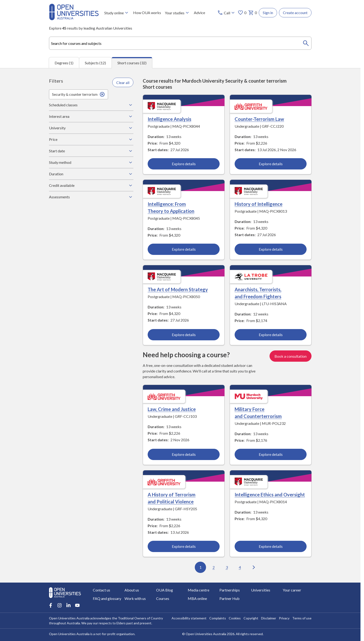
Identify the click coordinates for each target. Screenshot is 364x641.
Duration (91, 174)
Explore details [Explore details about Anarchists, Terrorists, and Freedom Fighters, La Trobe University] (270, 335)
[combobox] (180, 43)
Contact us (101, 590)
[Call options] (227, 13)
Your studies (177, 13)
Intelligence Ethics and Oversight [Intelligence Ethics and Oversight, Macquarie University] (270, 495)
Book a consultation (291, 356)
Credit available (91, 185)
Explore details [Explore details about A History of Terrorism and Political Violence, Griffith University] (184, 547)
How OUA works (147, 13)
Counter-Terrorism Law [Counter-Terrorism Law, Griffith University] (259, 119)
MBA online (197, 598)
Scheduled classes (91, 105)
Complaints (218, 618)
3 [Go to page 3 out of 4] (227, 567)
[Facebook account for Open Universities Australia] (51, 605)
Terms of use (302, 618)
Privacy (284, 618)
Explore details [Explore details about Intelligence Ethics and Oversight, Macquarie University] (270, 547)
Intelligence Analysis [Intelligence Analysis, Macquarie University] (169, 119)
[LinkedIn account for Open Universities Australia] (68, 605)
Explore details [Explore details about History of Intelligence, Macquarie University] (270, 249)
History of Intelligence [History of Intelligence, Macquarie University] (259, 204)
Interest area (91, 116)
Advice (199, 13)
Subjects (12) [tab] (95, 63)
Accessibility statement (189, 618)
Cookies (235, 618)
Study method (91, 162)
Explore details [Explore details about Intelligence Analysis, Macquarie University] (184, 164)
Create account (295, 13)
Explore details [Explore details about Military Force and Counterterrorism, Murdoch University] (270, 455)
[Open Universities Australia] (74, 19)
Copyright (251, 618)
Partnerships (230, 590)
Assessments (91, 197)
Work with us (135, 598)
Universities (261, 590)
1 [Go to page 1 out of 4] (201, 567)
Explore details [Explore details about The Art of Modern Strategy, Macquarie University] (184, 335)
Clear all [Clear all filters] (123, 83)
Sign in (268, 13)
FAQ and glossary (107, 598)
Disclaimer (269, 618)
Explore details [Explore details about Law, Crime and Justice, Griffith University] (184, 455)
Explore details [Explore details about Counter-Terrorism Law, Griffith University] (270, 164)
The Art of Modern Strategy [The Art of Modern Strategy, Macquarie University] (178, 290)
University (91, 128)
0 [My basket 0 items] (253, 13)
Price (91, 139)
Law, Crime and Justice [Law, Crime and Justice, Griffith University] (172, 409)
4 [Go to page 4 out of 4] (240, 567)
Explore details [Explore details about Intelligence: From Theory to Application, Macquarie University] (184, 249)
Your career (292, 590)
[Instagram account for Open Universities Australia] (60, 605)
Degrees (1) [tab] (64, 63)
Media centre (199, 590)
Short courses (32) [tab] (132, 63)
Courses (163, 598)
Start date (91, 151)
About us (132, 590)
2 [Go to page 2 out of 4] (214, 567)
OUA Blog (165, 590)
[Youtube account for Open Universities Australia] (77, 605)
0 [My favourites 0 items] (242, 13)
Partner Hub (229, 598)
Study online (117, 13)
